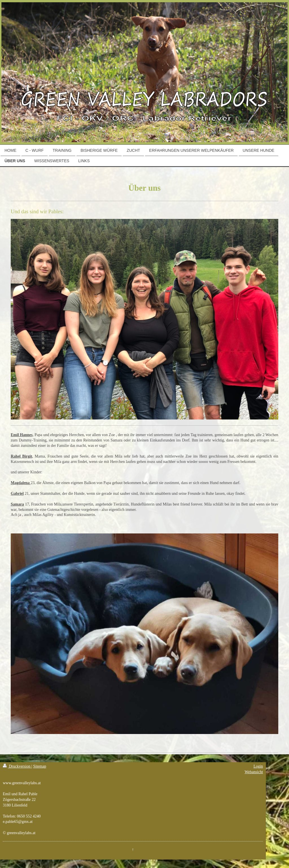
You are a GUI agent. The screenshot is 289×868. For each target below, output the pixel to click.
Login (258, 766)
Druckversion (17, 766)
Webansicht (254, 772)
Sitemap (40, 766)
